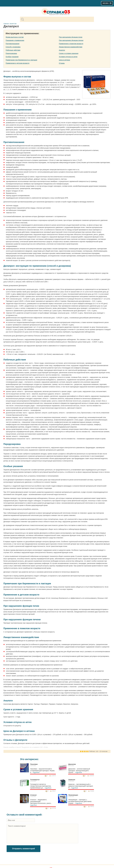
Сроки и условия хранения (69, 53)
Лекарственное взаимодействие (71, 47)
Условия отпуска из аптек (68, 57)
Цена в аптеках (64, 60)
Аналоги (62, 50)
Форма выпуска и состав (15, 37)
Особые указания (12, 57)
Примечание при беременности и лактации (21, 60)
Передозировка (11, 53)
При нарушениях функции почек (71, 37)
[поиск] (59, 19)
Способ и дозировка (13, 47)
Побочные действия (13, 50)
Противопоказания (12, 44)
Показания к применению (15, 40)
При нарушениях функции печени (71, 40)
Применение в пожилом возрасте (71, 44)
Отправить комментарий (23, 849)
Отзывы (62, 63)
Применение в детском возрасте (18, 63)
